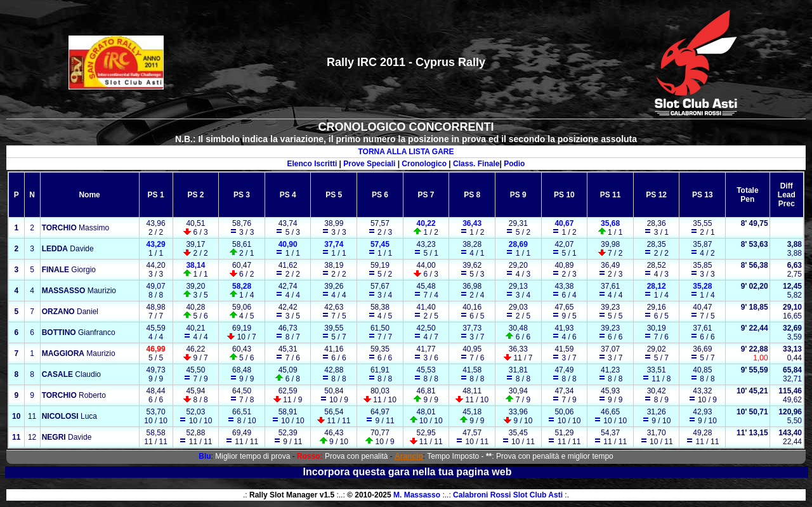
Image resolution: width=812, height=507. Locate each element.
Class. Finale (476, 164)
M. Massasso (417, 495)
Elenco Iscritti (312, 164)
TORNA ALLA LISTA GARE (406, 152)
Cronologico (424, 164)
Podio (514, 164)
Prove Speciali (369, 164)
